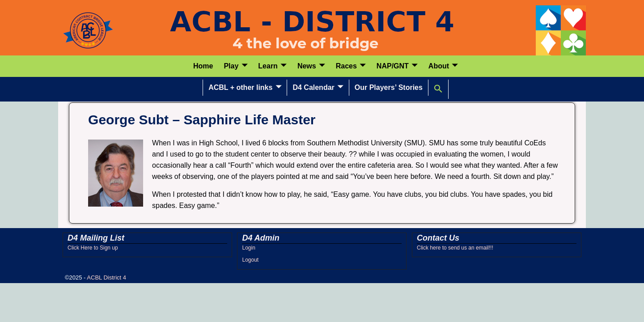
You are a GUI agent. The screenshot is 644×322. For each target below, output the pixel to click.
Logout (250, 260)
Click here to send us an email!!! (455, 248)
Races (346, 66)
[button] (439, 89)
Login (248, 248)
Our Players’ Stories (389, 87)
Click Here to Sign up (93, 248)
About (439, 66)
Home (203, 66)
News (307, 66)
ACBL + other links (240, 87)
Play (231, 66)
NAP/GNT (393, 66)
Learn (268, 66)
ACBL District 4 (106, 278)
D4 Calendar (313, 87)
